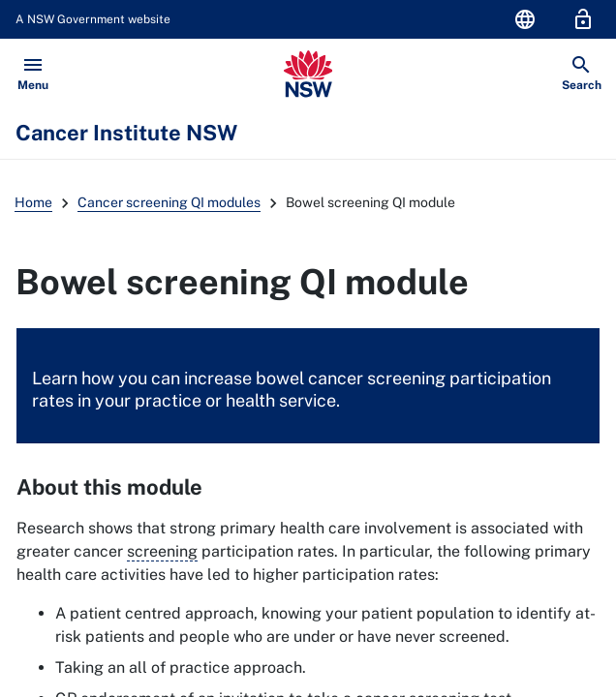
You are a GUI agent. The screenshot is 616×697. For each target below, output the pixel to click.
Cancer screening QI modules (169, 202)
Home (33, 202)
